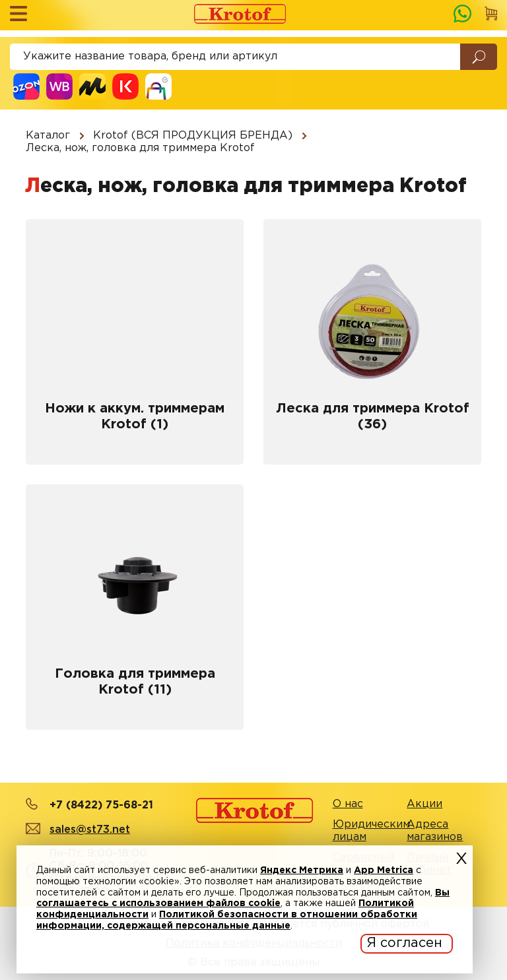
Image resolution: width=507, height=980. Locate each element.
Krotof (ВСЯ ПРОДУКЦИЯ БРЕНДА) (193, 136)
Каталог (48, 136)
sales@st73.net (90, 830)
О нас (348, 804)
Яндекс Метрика (302, 870)
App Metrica (384, 870)
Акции (424, 804)
